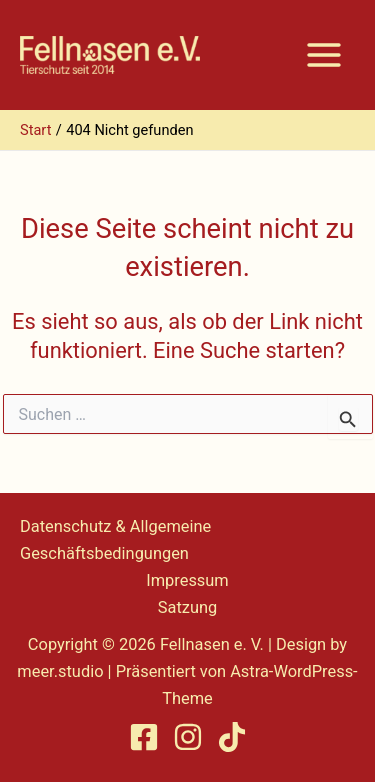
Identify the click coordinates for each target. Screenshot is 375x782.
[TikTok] (232, 737)
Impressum (187, 580)
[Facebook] (144, 737)
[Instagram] (188, 737)
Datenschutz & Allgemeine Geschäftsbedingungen (115, 540)
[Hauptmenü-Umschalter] (324, 55)
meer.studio (60, 671)
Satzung (188, 607)
